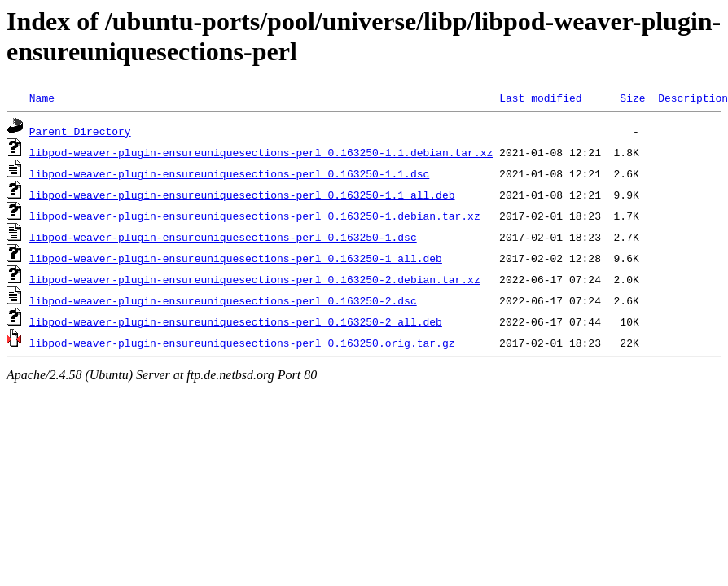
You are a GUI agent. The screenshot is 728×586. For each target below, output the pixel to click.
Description (693, 98)
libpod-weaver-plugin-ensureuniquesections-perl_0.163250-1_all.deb (236, 258)
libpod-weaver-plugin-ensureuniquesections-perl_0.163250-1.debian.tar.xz (255, 216)
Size (632, 98)
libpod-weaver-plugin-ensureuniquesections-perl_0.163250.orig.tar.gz (242, 343)
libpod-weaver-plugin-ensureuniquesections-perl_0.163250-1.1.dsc (229, 173)
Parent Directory (80, 131)
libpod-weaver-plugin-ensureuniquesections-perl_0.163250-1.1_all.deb (242, 195)
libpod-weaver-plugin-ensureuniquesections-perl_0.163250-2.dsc (223, 300)
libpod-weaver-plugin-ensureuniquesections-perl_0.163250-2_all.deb (236, 321)
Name (42, 98)
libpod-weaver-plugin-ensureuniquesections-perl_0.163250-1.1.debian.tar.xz (261, 152)
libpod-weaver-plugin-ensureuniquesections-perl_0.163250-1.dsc (223, 237)
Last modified (540, 98)
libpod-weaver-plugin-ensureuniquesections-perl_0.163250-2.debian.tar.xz (255, 279)
